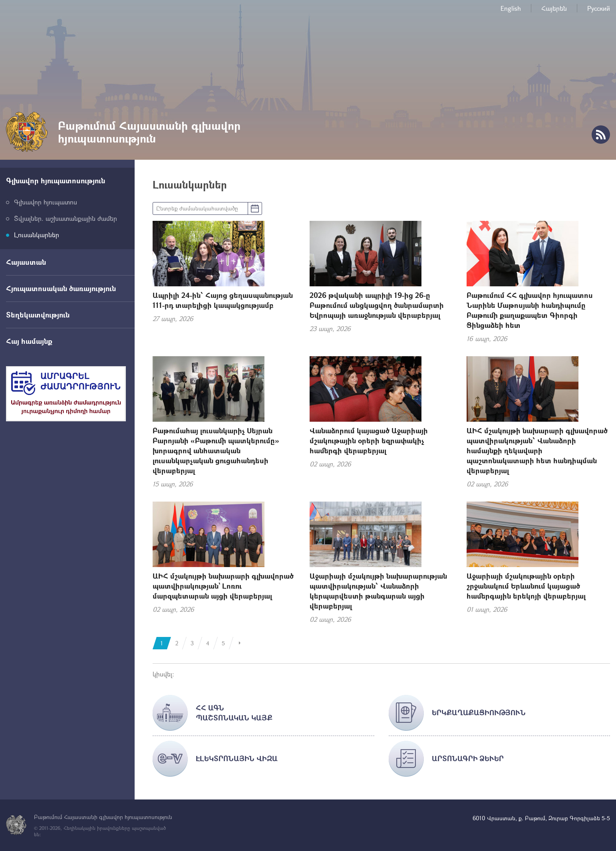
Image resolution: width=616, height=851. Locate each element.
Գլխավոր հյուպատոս (46, 202)
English (511, 8)
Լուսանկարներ (37, 235)
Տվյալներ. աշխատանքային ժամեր (66, 218)
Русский (599, 8)
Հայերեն (554, 8)
